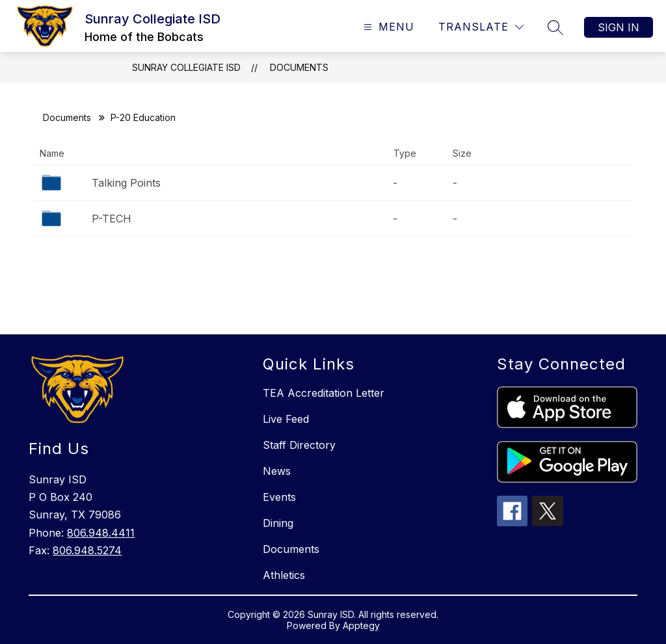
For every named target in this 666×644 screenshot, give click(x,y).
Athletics (284, 575)
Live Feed (286, 419)
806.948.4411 (101, 533)
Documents (299, 67)
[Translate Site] (481, 27)
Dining (278, 523)
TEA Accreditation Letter (324, 393)
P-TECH (112, 219)
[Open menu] (387, 27)
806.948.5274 (87, 550)
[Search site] (555, 27)
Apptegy (361, 625)
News (277, 471)
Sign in (619, 27)
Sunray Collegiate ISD (186, 67)
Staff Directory (299, 445)
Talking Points (126, 183)
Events (279, 497)
